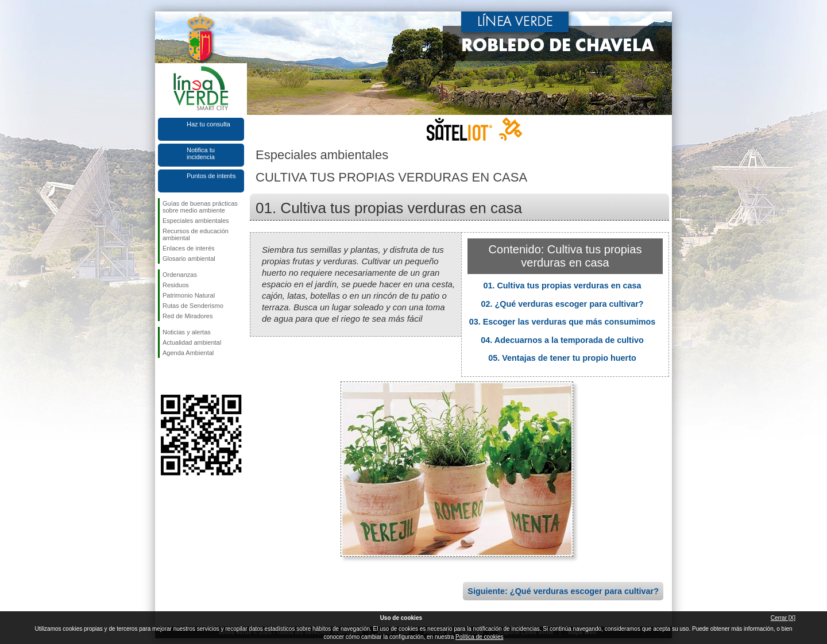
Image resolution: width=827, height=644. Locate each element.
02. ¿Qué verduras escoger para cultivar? (562, 304)
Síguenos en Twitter (184, 376)
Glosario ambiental (189, 259)
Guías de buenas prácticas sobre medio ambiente (200, 207)
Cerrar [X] (783, 618)
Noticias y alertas (187, 332)
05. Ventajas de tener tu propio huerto (562, 358)
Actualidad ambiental (192, 342)
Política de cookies (479, 637)
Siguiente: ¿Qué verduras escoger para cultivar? (563, 591)
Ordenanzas (180, 275)
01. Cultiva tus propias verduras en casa (562, 286)
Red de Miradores (188, 316)
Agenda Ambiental (188, 353)
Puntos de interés (211, 176)
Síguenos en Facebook (165, 376)
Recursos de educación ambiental (196, 234)
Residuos (176, 285)
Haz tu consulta (208, 124)
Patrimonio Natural (189, 295)
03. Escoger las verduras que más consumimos (563, 322)
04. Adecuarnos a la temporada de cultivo (562, 340)
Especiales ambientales (196, 221)
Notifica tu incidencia (201, 153)
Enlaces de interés (189, 248)
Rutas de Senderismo (193, 306)
